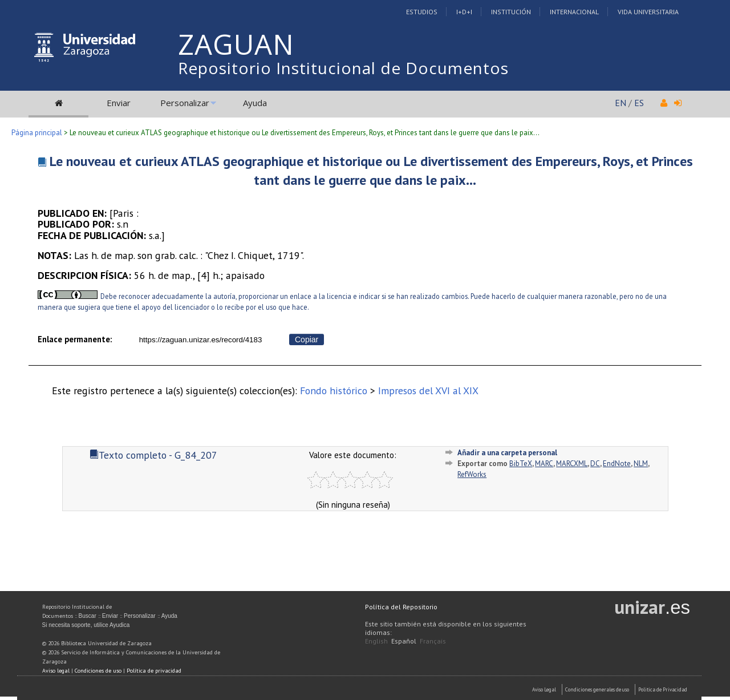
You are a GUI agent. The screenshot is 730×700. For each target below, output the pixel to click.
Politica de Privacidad (663, 689)
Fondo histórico (334, 391)
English (376, 641)
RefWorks (472, 474)
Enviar (119, 103)
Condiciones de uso (98, 671)
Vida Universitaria (648, 12)
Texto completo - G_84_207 (153, 455)
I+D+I (464, 12)
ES (639, 103)
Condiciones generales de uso (597, 689)
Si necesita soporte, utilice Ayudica (86, 625)
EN (620, 103)
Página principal (37, 133)
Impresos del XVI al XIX (428, 391)
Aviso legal (56, 671)
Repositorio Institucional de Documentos (343, 68)
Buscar (88, 616)
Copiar (307, 339)
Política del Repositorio (401, 607)
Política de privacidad (154, 671)
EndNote (617, 464)
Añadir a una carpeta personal (507, 453)
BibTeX (521, 464)
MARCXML (572, 464)
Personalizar (185, 103)
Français (433, 641)
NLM (641, 464)
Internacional (574, 12)
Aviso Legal (544, 689)
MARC (544, 464)
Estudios (422, 12)
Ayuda (255, 103)
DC (595, 464)
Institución (511, 12)
